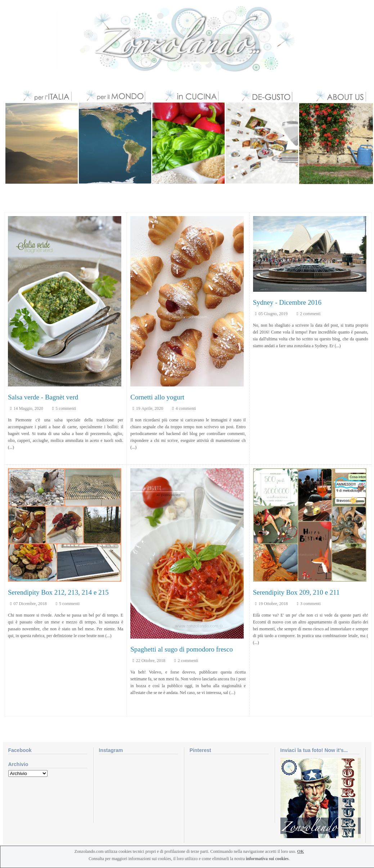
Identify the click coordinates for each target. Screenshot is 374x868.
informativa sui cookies (267, 859)
